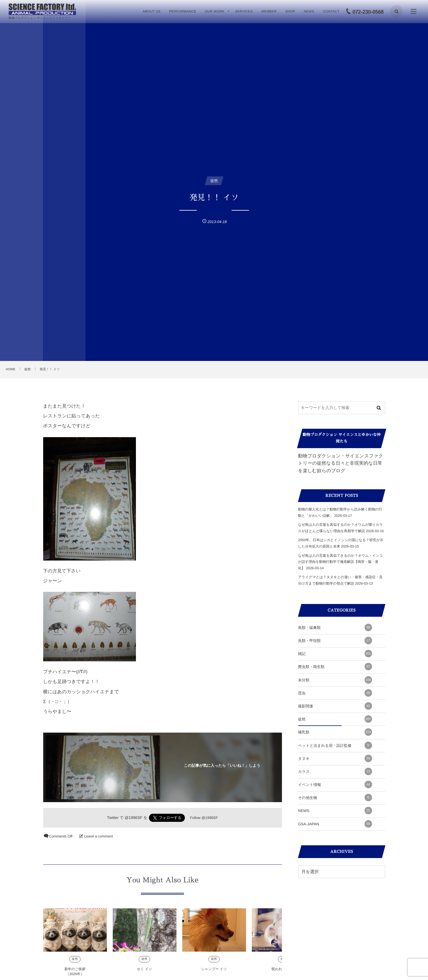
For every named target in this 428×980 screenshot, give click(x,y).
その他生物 (335, 797)
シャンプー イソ (214, 972)
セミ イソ (144, 972)
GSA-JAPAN (335, 824)
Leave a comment (98, 836)
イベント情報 (335, 784)
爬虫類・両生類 (335, 667)
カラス (335, 771)
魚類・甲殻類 (335, 640)
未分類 (335, 680)
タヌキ (335, 758)
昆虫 (335, 693)
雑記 (335, 654)
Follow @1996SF (204, 818)
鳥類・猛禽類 (335, 627)
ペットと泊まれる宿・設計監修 (335, 745)
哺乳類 (335, 732)
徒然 (75, 962)
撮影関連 (335, 706)
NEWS (335, 811)
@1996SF (133, 818)
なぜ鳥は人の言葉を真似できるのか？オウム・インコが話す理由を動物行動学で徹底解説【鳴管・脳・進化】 (341, 562)
